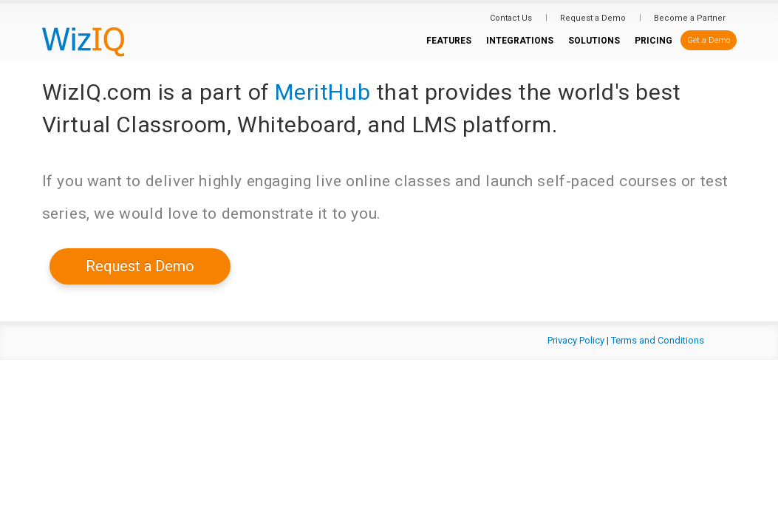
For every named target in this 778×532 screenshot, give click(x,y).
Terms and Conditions (658, 340)
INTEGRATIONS (520, 41)
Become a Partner (690, 18)
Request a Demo (593, 18)
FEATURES (449, 41)
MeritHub (323, 92)
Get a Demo (709, 40)
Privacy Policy (576, 340)
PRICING (654, 41)
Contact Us (511, 18)
